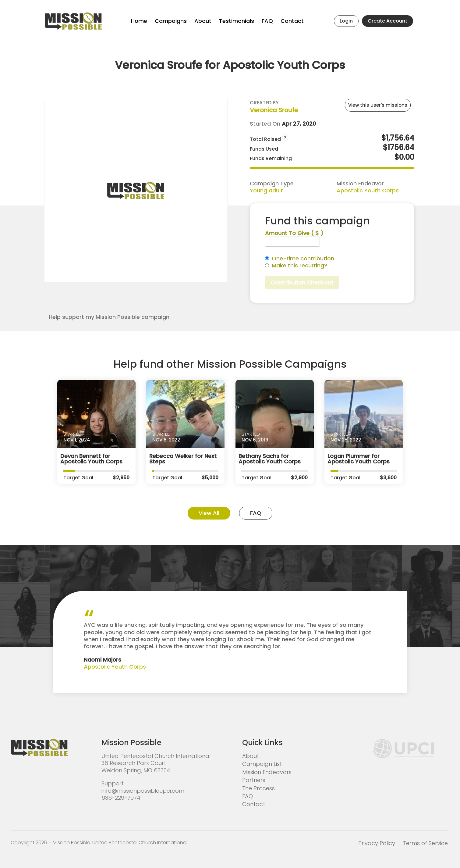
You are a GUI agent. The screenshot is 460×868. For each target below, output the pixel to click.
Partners (254, 780)
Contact (292, 21)
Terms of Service (425, 843)
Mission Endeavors (267, 772)
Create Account (387, 21)
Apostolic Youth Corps (368, 190)
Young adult (266, 190)
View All (209, 513)
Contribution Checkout (302, 282)
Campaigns (171, 21)
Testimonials (237, 21)
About (203, 21)
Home (139, 21)
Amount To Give (294, 233)
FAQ (267, 21)
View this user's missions (378, 105)
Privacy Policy (377, 843)
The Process (258, 788)
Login (346, 21)
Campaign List (262, 764)
